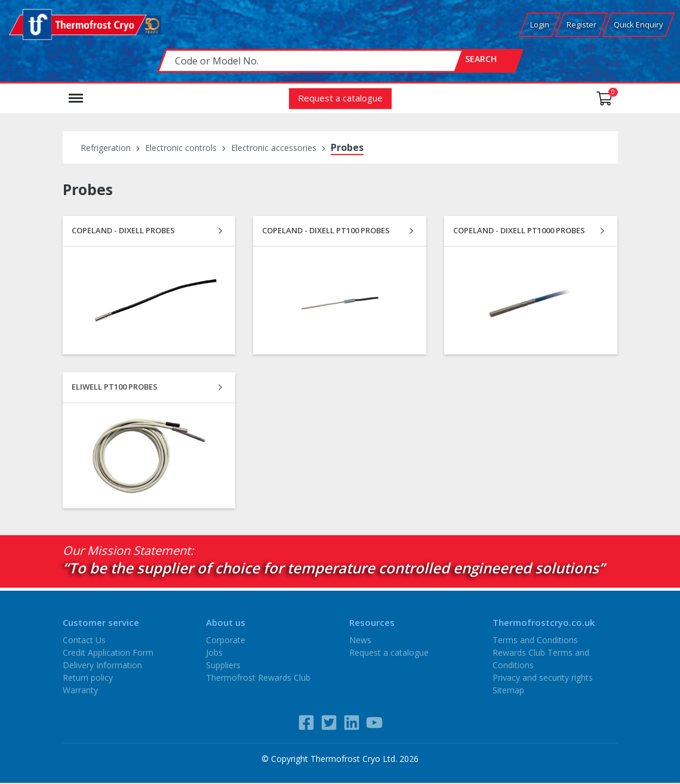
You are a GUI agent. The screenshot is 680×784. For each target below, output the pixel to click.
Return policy (88, 677)
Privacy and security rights (543, 677)
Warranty (80, 690)
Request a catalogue (340, 98)
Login (540, 24)
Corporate (226, 640)
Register (581, 24)
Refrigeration (106, 148)
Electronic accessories (274, 148)
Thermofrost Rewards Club (258, 677)
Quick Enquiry (639, 24)
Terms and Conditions (535, 640)
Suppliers (223, 665)
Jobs (214, 652)
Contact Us (84, 640)
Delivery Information (102, 665)
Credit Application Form (108, 652)
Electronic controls (181, 148)
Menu (76, 92)
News (360, 640)
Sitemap (508, 690)
